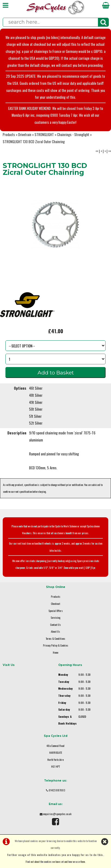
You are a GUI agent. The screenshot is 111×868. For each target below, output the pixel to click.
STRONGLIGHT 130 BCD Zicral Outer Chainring (34, 142)
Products (9, 135)
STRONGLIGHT (44, 135)
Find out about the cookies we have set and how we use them (55, 862)
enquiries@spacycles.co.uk (57, 814)
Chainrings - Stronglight (73, 135)
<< (97, 151)
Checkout (55, 604)
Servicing (55, 618)
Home (55, 652)
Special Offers (56, 611)
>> (110, 151)
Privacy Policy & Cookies (56, 645)
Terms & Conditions (55, 639)
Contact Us (55, 625)
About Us (55, 631)
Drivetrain (25, 135)
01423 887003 (57, 790)
